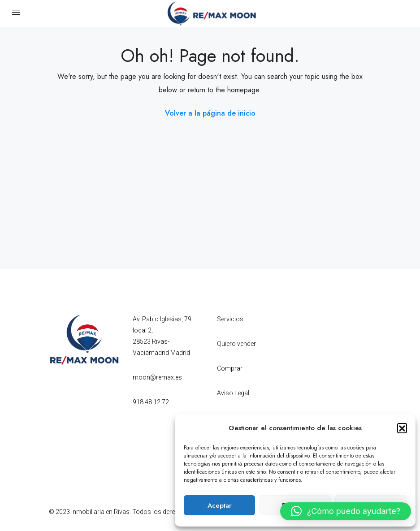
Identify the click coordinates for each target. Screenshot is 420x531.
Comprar (230, 368)
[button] (402, 428)
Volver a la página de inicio (210, 113)
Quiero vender (236, 344)
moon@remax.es (157, 377)
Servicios (230, 319)
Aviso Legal (233, 393)
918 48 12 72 (151, 402)
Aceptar (220, 505)
